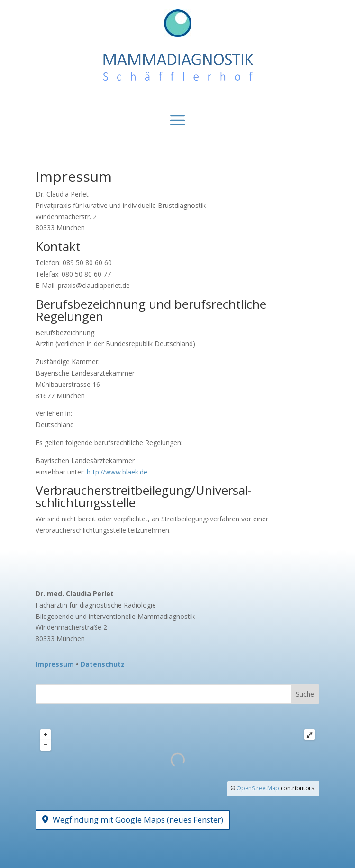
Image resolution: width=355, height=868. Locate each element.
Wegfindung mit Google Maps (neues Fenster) (138, 819)
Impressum (55, 664)
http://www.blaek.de (117, 472)
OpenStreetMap (258, 788)
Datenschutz (103, 664)
